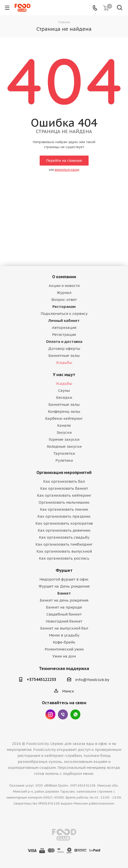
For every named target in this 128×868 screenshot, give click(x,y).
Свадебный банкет (64, 614)
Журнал (64, 293)
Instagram (50, 714)
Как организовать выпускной (64, 551)
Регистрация (64, 334)
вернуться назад (67, 170)
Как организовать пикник (64, 509)
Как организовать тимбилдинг (64, 544)
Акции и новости (64, 286)
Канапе (64, 425)
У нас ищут (64, 375)
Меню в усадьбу (64, 635)
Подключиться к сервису (64, 314)
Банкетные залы (64, 355)
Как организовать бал (64, 481)
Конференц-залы (64, 411)
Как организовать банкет (64, 488)
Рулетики (64, 460)
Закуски (64, 432)
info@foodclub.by (92, 680)
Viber (63, 714)
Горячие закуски (64, 439)
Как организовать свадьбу (64, 537)
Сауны (64, 390)
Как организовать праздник (64, 516)
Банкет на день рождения (64, 600)
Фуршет (64, 570)
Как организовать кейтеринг (64, 495)
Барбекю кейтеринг (64, 418)
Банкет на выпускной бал (64, 628)
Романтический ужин (64, 649)
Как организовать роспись (64, 558)
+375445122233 (41, 679)
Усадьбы (64, 362)
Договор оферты (64, 348)
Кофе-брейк (64, 642)
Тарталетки (64, 453)
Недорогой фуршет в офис (64, 579)
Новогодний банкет (64, 621)
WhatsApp (75, 714)
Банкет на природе (64, 607)
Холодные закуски (64, 446)
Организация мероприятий (64, 472)
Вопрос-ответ (64, 300)
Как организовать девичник (64, 530)
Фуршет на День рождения (64, 586)
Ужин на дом (64, 656)
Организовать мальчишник (64, 502)
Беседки (64, 397)
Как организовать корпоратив (64, 523)
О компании (64, 277)
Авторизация (64, 327)
